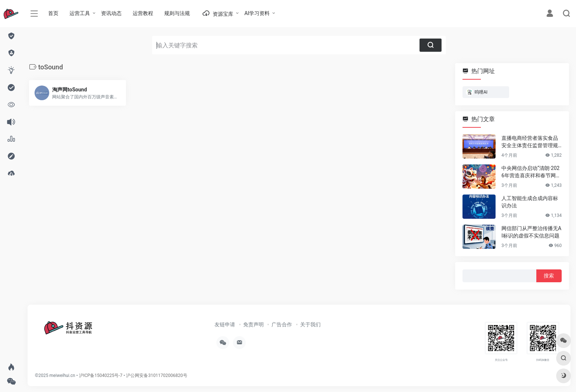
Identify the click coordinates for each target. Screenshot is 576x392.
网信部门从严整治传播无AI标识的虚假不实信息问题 (531, 232)
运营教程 (143, 13)
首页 (53, 13)
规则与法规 (177, 13)
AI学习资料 (257, 13)
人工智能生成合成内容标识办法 (530, 202)
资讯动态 (111, 13)
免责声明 (253, 324)
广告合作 (282, 324)
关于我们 (310, 324)
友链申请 (225, 324)
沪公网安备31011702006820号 (156, 375)
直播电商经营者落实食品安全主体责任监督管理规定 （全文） (530, 142)
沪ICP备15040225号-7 (101, 375)
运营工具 (80, 13)
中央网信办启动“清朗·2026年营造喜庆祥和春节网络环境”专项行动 (531, 172)
